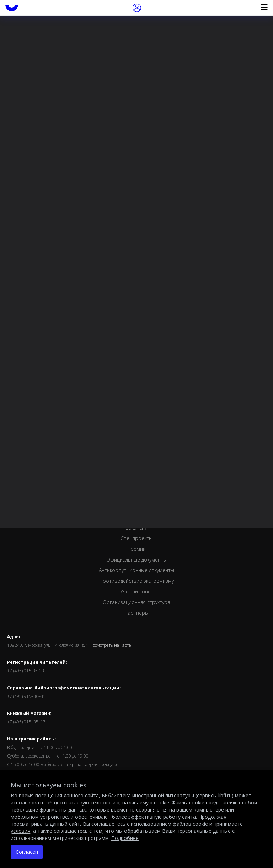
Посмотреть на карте (110, 645)
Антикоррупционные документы (136, 570)
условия (20, 831)
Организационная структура (136, 602)
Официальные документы (136, 560)
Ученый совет (137, 592)
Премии (136, 549)
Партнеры (136, 613)
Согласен (27, 852)
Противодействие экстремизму (137, 581)
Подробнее (125, 838)
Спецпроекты (136, 538)
